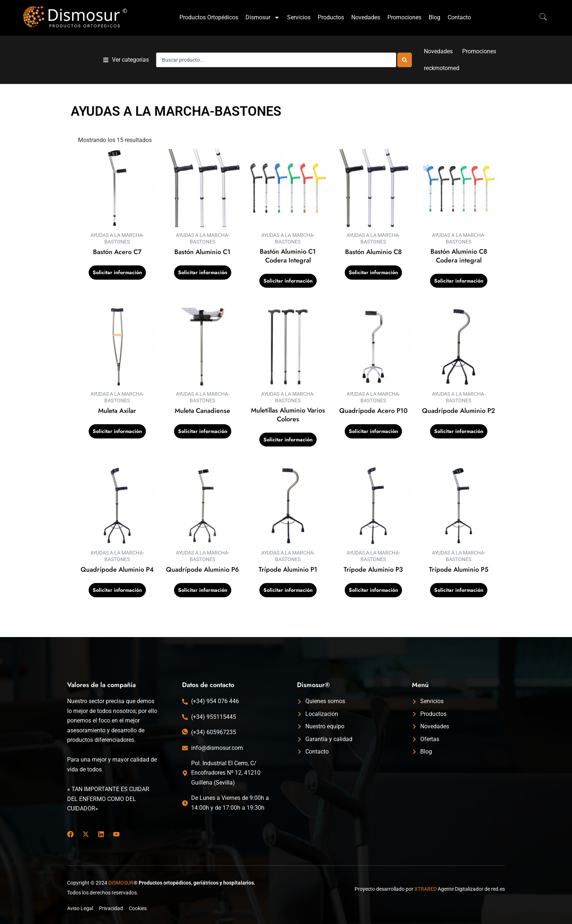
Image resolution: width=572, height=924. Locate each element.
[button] (126, 60)
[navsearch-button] (540, 18)
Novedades (366, 17)
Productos (331, 17)
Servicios (299, 17)
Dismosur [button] (263, 18)
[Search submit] (405, 60)
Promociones (404, 17)
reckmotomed (442, 68)
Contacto (459, 17)
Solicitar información (117, 273)
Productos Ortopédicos (209, 17)
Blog (434, 17)
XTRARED (426, 889)
